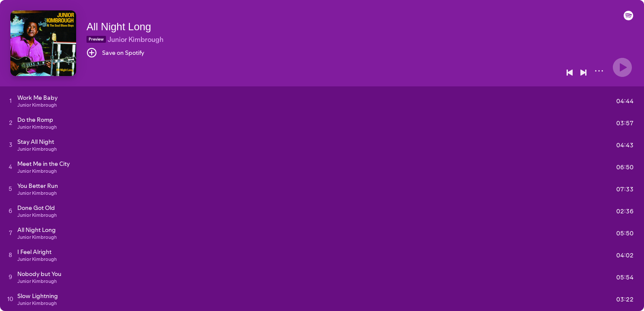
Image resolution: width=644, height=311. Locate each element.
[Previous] (570, 73)
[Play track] (11, 101)
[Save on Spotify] (115, 53)
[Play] (622, 67)
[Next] (583, 73)
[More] (599, 71)
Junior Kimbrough (136, 39)
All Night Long (119, 27)
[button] (628, 18)
